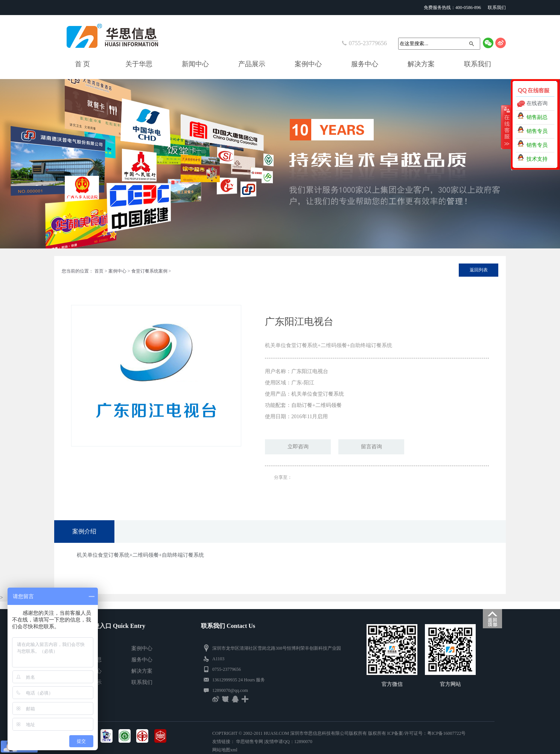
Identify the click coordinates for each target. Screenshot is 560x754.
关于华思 (139, 64)
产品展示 (252, 64)
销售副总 (537, 117)
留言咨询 (371, 447)
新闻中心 (195, 64)
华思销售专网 (250, 742)
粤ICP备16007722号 (447, 733)
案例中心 (308, 64)
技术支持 (537, 159)
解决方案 (421, 64)
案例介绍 (84, 531)
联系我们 (497, 8)
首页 (99, 271)
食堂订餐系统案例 (149, 271)
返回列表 (479, 270)
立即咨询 (298, 447)
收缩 (506, 127)
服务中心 (365, 64)
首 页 (83, 64)
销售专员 (537, 131)
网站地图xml (225, 750)
